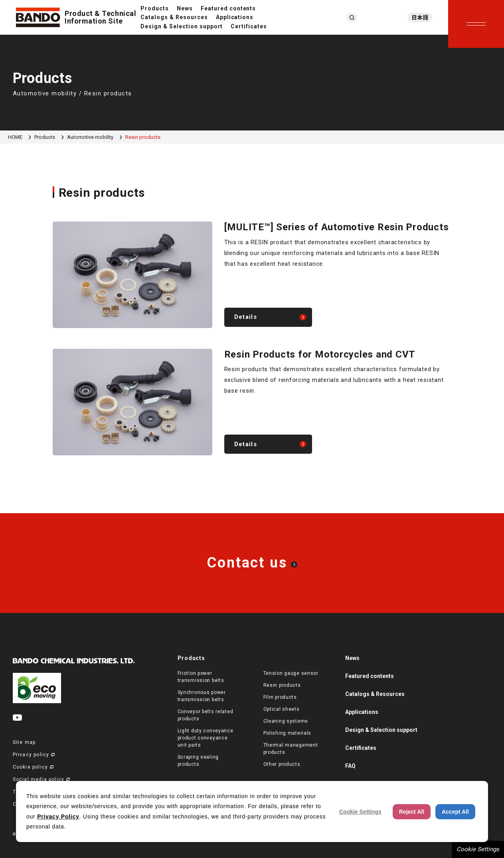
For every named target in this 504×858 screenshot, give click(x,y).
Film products (280, 697)
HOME (15, 137)
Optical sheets (282, 709)
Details (246, 317)
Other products (282, 764)
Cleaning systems (286, 721)
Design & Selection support (182, 26)
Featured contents (228, 8)
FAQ (350, 766)
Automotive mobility (90, 137)
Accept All (455, 812)
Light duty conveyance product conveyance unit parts (206, 738)
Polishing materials (288, 733)
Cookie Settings (478, 849)
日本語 (420, 18)
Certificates (249, 26)
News (185, 8)
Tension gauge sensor (291, 673)
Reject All (412, 812)
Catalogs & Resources (174, 17)
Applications (235, 17)
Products (155, 8)
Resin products (282, 685)
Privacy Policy (58, 816)
